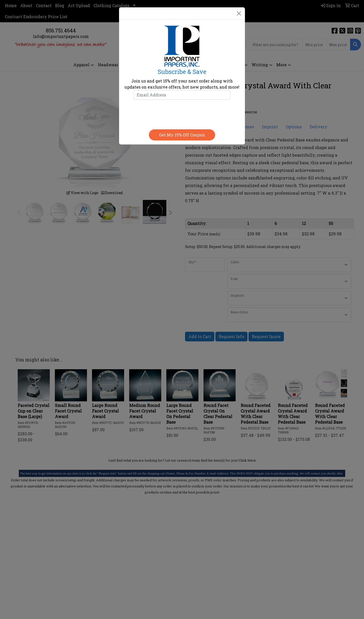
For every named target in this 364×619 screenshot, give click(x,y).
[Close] (239, 13)
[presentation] (182, 113)
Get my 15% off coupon (182, 135)
